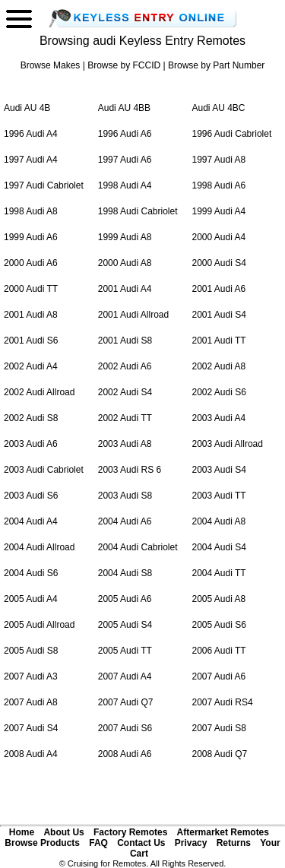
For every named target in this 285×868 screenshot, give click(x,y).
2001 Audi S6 (31, 341)
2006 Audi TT (219, 651)
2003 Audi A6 (31, 444)
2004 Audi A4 (31, 521)
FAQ (98, 843)
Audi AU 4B (27, 108)
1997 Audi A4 (31, 160)
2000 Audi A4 (219, 237)
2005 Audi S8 (31, 651)
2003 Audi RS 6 (130, 470)
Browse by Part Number (216, 65)
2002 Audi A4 (31, 366)
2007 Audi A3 (31, 676)
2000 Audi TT (31, 289)
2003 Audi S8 (125, 496)
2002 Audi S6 (219, 392)
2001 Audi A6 (219, 289)
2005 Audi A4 (31, 599)
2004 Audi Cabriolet (138, 547)
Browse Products (42, 843)
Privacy (191, 843)
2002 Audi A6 (125, 366)
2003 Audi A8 (125, 444)
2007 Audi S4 (31, 728)
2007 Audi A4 (125, 676)
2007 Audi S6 (125, 728)
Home (22, 832)
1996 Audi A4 (31, 134)
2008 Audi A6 (125, 754)
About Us (63, 832)
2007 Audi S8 (219, 728)
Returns (234, 843)
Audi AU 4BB (124, 108)
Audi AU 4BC (219, 108)
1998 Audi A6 (219, 185)
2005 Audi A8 (219, 599)
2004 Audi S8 (125, 573)
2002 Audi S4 (125, 392)
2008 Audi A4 (31, 754)
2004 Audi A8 (219, 521)
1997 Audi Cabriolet (44, 185)
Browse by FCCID (124, 65)
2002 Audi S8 (31, 418)
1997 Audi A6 (125, 160)
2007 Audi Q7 (126, 702)
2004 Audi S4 (219, 547)
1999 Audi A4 (219, 211)
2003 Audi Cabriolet (44, 470)
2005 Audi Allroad (39, 625)
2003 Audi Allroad (228, 444)
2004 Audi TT (219, 573)
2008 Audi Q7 (220, 754)
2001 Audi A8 (31, 315)
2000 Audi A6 (31, 263)
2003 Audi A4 (219, 418)
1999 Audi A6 (31, 237)
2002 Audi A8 (219, 366)
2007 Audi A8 (31, 702)
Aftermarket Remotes (223, 832)
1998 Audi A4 (125, 185)
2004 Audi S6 (31, 573)
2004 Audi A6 (125, 521)
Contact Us (141, 843)
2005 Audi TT (125, 651)
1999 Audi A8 (125, 237)
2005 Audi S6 (219, 625)
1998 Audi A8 (31, 211)
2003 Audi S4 (219, 470)
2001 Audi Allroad (133, 315)
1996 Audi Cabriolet (232, 134)
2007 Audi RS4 (223, 702)
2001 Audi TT (219, 341)
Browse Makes (51, 65)
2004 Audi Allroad (39, 547)
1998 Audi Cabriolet (138, 211)
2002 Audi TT (125, 418)
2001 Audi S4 (219, 315)
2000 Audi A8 (125, 263)
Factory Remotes (130, 832)
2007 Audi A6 (219, 676)
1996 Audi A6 (125, 134)
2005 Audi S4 (125, 625)
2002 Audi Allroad (39, 392)
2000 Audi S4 (219, 263)
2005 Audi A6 (125, 599)
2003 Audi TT (219, 496)
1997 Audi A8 (219, 160)
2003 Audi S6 (31, 496)
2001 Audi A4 (125, 289)
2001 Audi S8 (125, 341)
